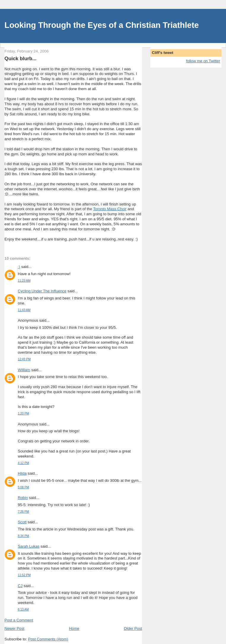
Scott (22, 522)
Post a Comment (19, 620)
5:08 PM (23, 487)
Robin (23, 498)
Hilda (22, 473)
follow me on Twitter (203, 61)
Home (74, 628)
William (24, 370)
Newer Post (14, 628)
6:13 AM (23, 609)
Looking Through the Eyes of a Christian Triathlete (102, 25)
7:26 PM (23, 512)
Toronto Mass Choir (110, 209)
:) (19, 267)
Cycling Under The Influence (42, 291)
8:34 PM (23, 536)
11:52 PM (24, 575)
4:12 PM (23, 463)
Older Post (133, 628)
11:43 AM (24, 310)
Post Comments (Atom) (48, 639)
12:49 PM (24, 359)
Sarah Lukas (29, 546)
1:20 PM (23, 413)
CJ (20, 586)
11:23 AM (24, 281)
